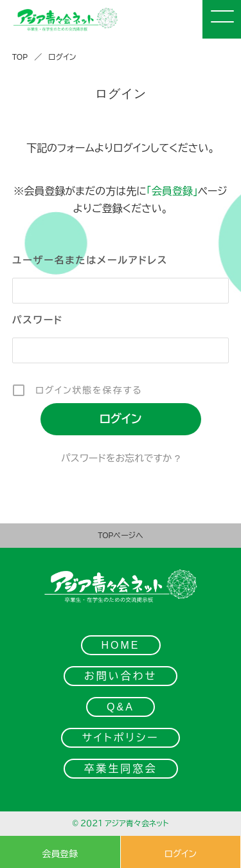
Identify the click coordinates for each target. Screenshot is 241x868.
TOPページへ (121, 536)
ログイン (180, 854)
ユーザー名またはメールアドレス (90, 260)
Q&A (121, 707)
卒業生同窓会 (121, 769)
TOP (20, 57)
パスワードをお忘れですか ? (121, 458)
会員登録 (60, 854)
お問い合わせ (121, 676)
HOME (121, 645)
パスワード (38, 320)
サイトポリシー (120, 738)
